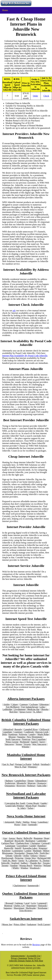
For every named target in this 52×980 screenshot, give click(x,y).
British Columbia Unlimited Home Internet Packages (26, 722)
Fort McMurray (13, 707)
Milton (46, 851)
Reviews (36, 945)
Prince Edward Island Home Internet (26, 878)
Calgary (15, 704)
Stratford (15, 863)
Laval (27, 903)
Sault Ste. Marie (10, 861)
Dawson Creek (42, 732)
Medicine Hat (33, 709)
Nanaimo (21, 737)
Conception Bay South (15, 803)
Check (46, 96)
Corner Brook (33, 803)
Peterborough (7, 858)
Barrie (19, 838)
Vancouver (9, 744)
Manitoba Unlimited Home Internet (26, 757)
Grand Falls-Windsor (15, 806)
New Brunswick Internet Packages (26, 775)
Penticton (26, 739)
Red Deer (14, 712)
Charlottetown (20, 886)
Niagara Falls (32, 853)
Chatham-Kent (22, 843)
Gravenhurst (22, 846)
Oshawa (34, 856)
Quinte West (30, 858)
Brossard (9, 903)
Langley (32, 734)
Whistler (26, 747)
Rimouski (43, 906)
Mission (12, 737)
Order (35, 96)
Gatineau (19, 903)
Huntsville (9, 848)
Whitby (16, 868)
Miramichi (21, 783)
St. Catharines (32, 861)
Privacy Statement (19, 958)
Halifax (26, 822)
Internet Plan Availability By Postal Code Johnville (25, 356)
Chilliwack (44, 729)
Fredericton (10, 783)
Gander (44, 803)
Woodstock (35, 868)
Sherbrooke (31, 908)
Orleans (9, 856)
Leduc (42, 707)
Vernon (19, 744)
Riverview (21, 786)
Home (5, 10)
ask (14, 311)
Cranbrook (29, 732)
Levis (33, 903)
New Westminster (35, 737)
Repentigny (32, 906)
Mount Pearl (31, 806)
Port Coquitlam (39, 739)
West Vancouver (39, 744)
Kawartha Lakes (30, 848)
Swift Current (44, 924)
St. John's (22, 808)
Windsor (24, 868)
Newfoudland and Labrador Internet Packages (26, 796)
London (28, 851)
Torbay (30, 808)
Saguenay (8, 908)
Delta (4, 734)
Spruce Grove (25, 712)
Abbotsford (8, 729)
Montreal (8, 906)
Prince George (12, 742)
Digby (19, 822)
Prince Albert (20, 924)
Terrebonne (43, 908)
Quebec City (19, 906)
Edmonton (44, 704)
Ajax (5, 838)
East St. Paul (8, 764)
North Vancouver (13, 739)
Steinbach (45, 764)
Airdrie (6, 704)
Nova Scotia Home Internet (26, 816)
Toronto (46, 863)
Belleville (28, 838)
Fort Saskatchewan (30, 707)
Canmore (24, 704)
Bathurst (9, 781)
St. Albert (37, 712)
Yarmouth (32, 825)
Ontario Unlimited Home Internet (26, 832)
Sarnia (21, 861)
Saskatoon (32, 924)
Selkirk (36, 764)
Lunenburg (43, 822)
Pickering (19, 858)
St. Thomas (45, 861)
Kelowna (23, 734)
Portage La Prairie (23, 764)
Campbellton (20, 781)
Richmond (25, 742)
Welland (47, 865)
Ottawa (42, 856)
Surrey (42, 742)
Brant (47, 838)
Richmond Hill (44, 858)
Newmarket (20, 853)
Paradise (42, 806)
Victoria (27, 744)
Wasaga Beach (26, 865)
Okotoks (45, 709)
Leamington (17, 851)
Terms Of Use (34, 958)
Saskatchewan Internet (26, 919)
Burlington (30, 841)
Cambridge (42, 841)
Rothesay (31, 786)
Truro (24, 825)
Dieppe (31, 781)
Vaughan (14, 865)
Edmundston (41, 781)
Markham (37, 851)
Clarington (35, 843)
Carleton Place (8, 843)
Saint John (42, 786)
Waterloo (38, 865)
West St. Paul (20, 767)
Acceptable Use (34, 956)
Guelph (33, 846)
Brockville (19, 841)
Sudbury (24, 863)
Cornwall (46, 843)
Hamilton (42, 846)
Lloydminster (20, 709)
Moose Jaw (7, 924)
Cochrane (34, 704)
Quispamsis (10, 786)
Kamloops (13, 734)
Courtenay (18, 732)
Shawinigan (19, 908)
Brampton (38, 838)
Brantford (9, 841)
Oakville (18, 856)
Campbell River (31, 729)
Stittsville (5, 863)
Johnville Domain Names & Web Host (26, 961)
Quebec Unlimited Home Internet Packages (26, 895)
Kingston (43, 848)
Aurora (12, 838)
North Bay (44, 853)
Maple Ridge (43, 734)
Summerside (33, 886)
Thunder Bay (36, 863)
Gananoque (10, 846)
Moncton (32, 783)
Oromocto (42, 783)
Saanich (34, 742)
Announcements (18, 956)
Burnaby (18, 729)
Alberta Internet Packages (26, 699)
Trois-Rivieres (25, 911)
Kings (34, 822)
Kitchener (6, 851)
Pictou (17, 825)
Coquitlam (7, 732)
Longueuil (42, 903)
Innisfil (18, 848)
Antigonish (9, 822)
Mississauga (7, 853)
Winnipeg (32, 767)
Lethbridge (7, 709)
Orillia (26, 856)
